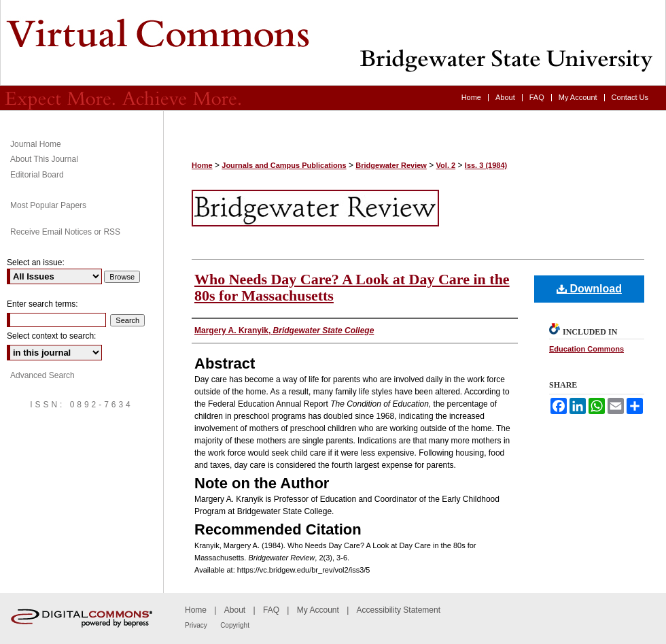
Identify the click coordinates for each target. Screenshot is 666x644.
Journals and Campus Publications (284, 165)
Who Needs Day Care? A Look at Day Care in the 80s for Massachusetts (352, 287)
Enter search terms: (42, 304)
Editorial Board (37, 175)
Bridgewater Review (333, 43)
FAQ (271, 610)
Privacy (196, 625)
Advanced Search (42, 375)
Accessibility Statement (399, 610)
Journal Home (36, 144)
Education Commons (586, 349)
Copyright (235, 625)
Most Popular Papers (48, 205)
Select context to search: (51, 336)
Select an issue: (36, 262)
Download (589, 289)
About (235, 610)
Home (202, 165)
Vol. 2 (446, 165)
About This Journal (44, 159)
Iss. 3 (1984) (486, 165)
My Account (318, 610)
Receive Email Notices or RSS (65, 232)
